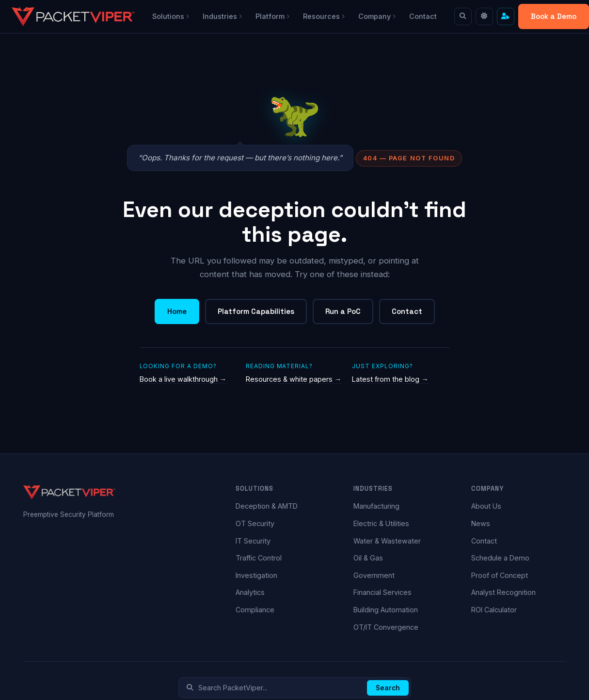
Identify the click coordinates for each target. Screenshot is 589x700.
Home (177, 311)
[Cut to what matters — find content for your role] (506, 16)
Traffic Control (259, 558)
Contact (423, 16)
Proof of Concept (500, 575)
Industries (222, 16)
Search (388, 688)
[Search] (463, 16)
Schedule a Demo (500, 558)
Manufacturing (376, 506)
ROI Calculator (494, 610)
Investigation (256, 575)
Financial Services (382, 592)
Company (377, 16)
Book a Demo (554, 16)
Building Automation (386, 610)
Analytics (250, 592)
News (481, 523)
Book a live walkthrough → (183, 379)
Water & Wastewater (387, 541)
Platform (272, 16)
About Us (486, 506)
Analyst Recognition (503, 592)
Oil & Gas (368, 558)
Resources (324, 16)
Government (374, 575)
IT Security (253, 541)
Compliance (255, 610)
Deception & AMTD (267, 506)
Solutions (171, 16)
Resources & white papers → (294, 379)
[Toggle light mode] (484, 16)
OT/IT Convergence (386, 627)
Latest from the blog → (390, 379)
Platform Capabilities (256, 311)
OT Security (255, 523)
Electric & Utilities (381, 523)
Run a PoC (343, 311)
